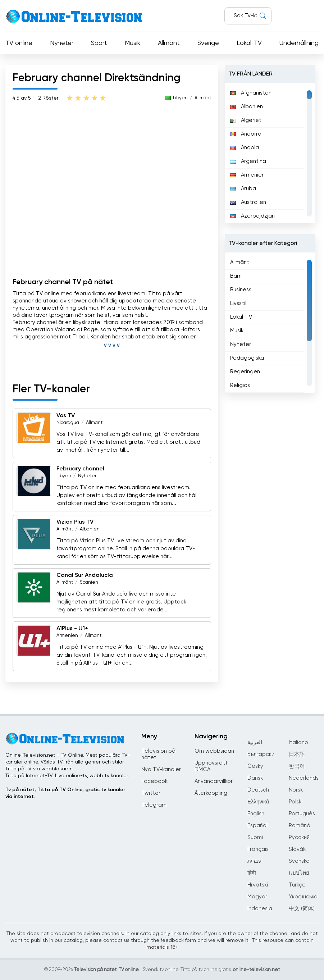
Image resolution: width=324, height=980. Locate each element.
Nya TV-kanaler (161, 769)
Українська (303, 897)
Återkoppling (211, 793)
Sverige (208, 43)
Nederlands (304, 778)
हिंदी (252, 873)
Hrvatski (258, 885)
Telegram (154, 805)
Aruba (243, 189)
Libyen (180, 98)
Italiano (298, 742)
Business (241, 290)
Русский (299, 837)
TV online (19, 43)
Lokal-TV (249, 43)
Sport (99, 43)
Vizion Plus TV (75, 522)
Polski (296, 802)
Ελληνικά (258, 802)
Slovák (297, 849)
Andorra (246, 134)
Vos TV (66, 416)
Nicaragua (68, 423)
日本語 (297, 754)
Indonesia (260, 909)
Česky (255, 766)
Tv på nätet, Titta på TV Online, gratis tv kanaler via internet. (65, 793)
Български (261, 754)
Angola (245, 148)
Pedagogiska (247, 358)
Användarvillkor (214, 781)
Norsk (296, 790)
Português (302, 814)
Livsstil (238, 303)
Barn (236, 276)
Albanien (90, 529)
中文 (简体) (302, 909)
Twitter (151, 793)
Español (257, 826)
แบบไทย (299, 873)
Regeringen (245, 372)
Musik (133, 43)
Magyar (257, 897)
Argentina (248, 161)
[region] (270, 153)
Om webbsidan (214, 751)
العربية (255, 742)
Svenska (299, 861)
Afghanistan (251, 93)
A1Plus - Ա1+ (72, 629)
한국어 (297, 766)
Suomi (255, 837)
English (256, 814)
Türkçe (297, 885)
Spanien (89, 582)
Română (300, 826)
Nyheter (62, 43)
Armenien (67, 636)
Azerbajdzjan (252, 216)
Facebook (154, 781)
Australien (248, 202)
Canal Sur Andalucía (85, 575)
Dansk (255, 778)
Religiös (240, 385)
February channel (80, 469)
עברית (254, 861)
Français (258, 849)
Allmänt (169, 43)
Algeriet (246, 120)
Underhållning (299, 43)
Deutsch (258, 790)
